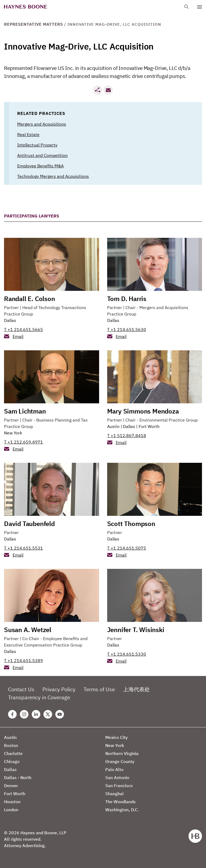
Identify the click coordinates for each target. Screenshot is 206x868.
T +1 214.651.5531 (24, 548)
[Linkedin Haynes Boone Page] (36, 714)
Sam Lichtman (25, 411)
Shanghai (114, 794)
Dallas (10, 320)
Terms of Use (99, 689)
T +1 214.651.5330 (127, 654)
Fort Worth (149, 426)
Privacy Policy (59, 689)
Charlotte (13, 753)
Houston (12, 802)
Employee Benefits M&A (40, 166)
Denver (11, 786)
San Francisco (119, 786)
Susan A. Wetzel (28, 630)
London (11, 810)
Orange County (120, 761)
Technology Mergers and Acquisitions (53, 176)
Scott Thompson (131, 524)
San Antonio (117, 777)
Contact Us (21, 689)
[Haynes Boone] (26, 7)
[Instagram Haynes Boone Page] (24, 714)
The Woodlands (120, 802)
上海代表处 (136, 689)
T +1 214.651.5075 (127, 548)
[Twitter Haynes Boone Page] (48, 714)
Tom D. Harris (127, 299)
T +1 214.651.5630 (127, 329)
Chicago (12, 761)
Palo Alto (114, 769)
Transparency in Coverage (39, 697)
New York (13, 433)
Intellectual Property (37, 145)
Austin (113, 426)
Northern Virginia (122, 753)
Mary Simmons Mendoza (143, 411)
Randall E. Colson (30, 299)
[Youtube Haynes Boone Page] (60, 714)
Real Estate (28, 134)
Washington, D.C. (122, 810)
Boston (11, 745)
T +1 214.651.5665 (24, 329)
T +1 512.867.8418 (127, 435)
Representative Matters (33, 24)
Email (18, 336)
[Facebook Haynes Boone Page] (12, 714)
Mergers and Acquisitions (42, 124)
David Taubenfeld (29, 524)
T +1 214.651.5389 (24, 660)
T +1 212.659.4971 (24, 442)
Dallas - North (18, 777)
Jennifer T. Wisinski (136, 630)
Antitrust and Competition (42, 155)
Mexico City (116, 737)
